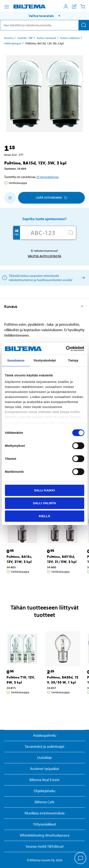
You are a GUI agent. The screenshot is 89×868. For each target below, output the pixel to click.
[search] (44, 25)
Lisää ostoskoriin (51, 198)
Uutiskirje (45, 758)
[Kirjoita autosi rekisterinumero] (43, 233)
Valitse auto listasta (44, 256)
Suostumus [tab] (16, 360)
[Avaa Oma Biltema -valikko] (66, 6)
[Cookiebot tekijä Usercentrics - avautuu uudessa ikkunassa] (66, 349)
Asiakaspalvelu (45, 735)
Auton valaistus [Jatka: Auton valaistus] (70, 38)
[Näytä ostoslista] (74, 6)
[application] (81, 859)
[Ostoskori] (83, 6)
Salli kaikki (44, 490)
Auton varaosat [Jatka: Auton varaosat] (46, 38)
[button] (44, 16)
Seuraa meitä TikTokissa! (45, 846)
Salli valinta (44, 503)
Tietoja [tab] (73, 360)
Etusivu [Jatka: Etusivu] (9, 38)
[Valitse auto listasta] (82, 278)
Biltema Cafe (45, 802)
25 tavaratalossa (47, 177)
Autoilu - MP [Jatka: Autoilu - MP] (25, 38)
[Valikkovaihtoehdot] (7, 7)
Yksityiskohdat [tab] (44, 360)
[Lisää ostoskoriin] (10, 198)
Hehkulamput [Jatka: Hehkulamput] (13, 43)
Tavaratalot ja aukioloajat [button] (44, 746)
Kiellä (44, 516)
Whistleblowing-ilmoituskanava (45, 835)
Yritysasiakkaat (45, 824)
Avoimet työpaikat (45, 769)
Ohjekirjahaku (44, 791)
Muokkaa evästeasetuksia (45, 813)
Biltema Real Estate (44, 780)
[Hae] (84, 25)
